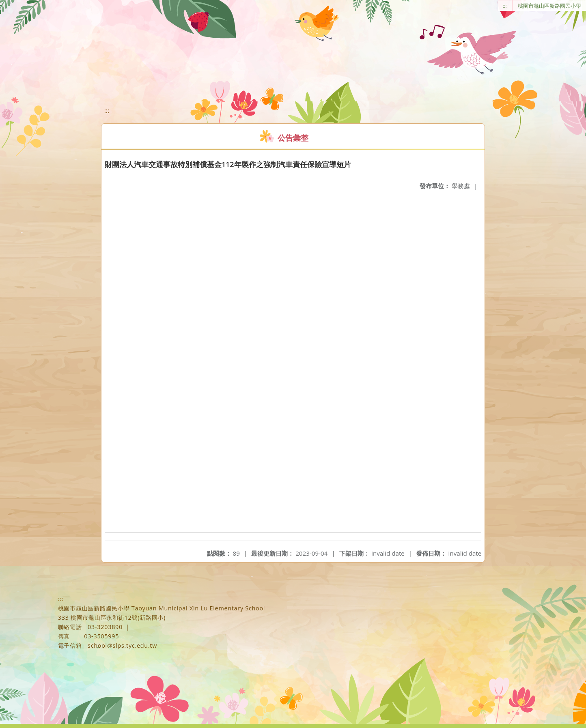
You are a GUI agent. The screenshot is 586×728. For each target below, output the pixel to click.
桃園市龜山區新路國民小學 (549, 6)
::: (505, 6)
